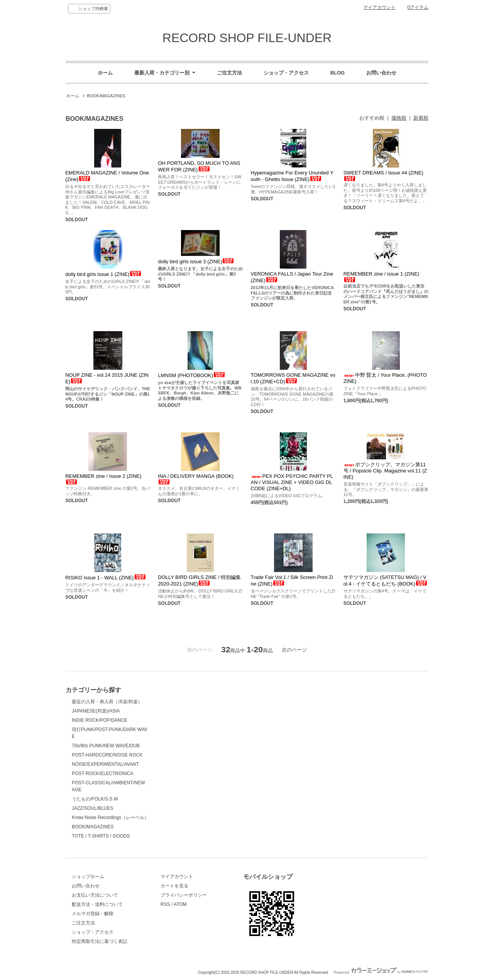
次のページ (294, 650)
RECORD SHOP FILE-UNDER (247, 38)
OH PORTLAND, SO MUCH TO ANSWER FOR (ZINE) (199, 166)
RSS (165, 904)
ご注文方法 (229, 73)
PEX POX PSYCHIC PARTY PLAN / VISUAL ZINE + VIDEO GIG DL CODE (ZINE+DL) (292, 482)
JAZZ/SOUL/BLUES (92, 808)
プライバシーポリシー (184, 895)
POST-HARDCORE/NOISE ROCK (107, 755)
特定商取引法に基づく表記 (100, 941)
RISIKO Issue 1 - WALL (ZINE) (106, 578)
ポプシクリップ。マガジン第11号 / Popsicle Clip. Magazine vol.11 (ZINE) (385, 471)
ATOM (180, 904)
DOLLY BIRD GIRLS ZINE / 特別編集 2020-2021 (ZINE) (199, 581)
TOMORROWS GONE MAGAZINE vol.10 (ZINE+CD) (293, 378)
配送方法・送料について (97, 904)
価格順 (399, 118)
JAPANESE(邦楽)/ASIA (96, 711)
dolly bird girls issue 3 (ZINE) (196, 262)
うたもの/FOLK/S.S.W (95, 799)
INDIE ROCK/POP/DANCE (100, 720)
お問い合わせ (381, 73)
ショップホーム (88, 877)
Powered (381, 972)
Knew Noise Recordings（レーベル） (110, 818)
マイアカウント (379, 7)
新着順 (421, 118)
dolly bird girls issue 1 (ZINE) (103, 274)
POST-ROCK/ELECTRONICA (102, 774)
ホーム (105, 73)
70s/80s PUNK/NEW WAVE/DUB (106, 746)
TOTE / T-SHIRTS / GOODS (101, 836)
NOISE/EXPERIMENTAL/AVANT (105, 764)
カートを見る (174, 886)
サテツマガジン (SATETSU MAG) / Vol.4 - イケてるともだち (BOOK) (386, 581)
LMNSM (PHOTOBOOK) (192, 375)
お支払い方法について (95, 895)
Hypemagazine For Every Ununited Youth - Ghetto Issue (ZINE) (292, 176)
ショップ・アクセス (286, 73)
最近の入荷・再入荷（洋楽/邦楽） (107, 702)
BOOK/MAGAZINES (106, 96)
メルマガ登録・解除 (93, 914)
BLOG (338, 73)
